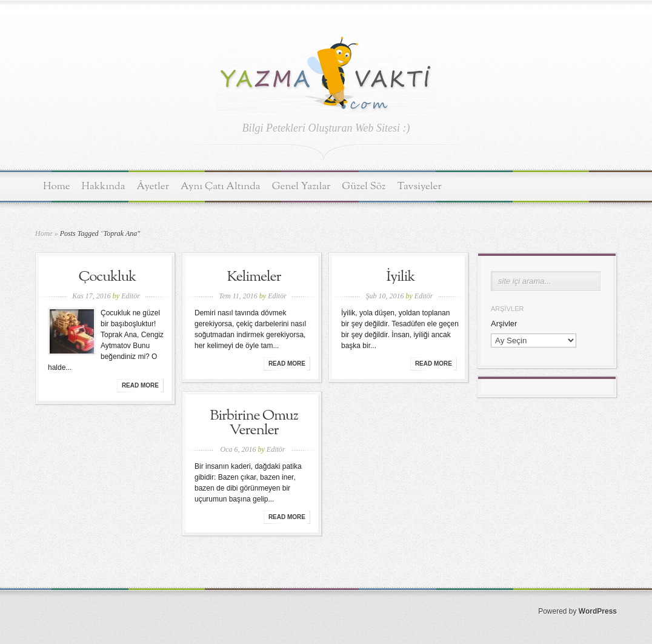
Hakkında (104, 186)
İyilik (400, 277)
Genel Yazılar (301, 186)
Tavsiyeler (420, 186)
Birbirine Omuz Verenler (254, 423)
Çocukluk (108, 277)
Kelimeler (254, 277)
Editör (131, 296)
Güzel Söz (364, 186)
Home (57, 186)
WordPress (598, 611)
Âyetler (153, 186)
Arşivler (504, 324)
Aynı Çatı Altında (221, 186)
